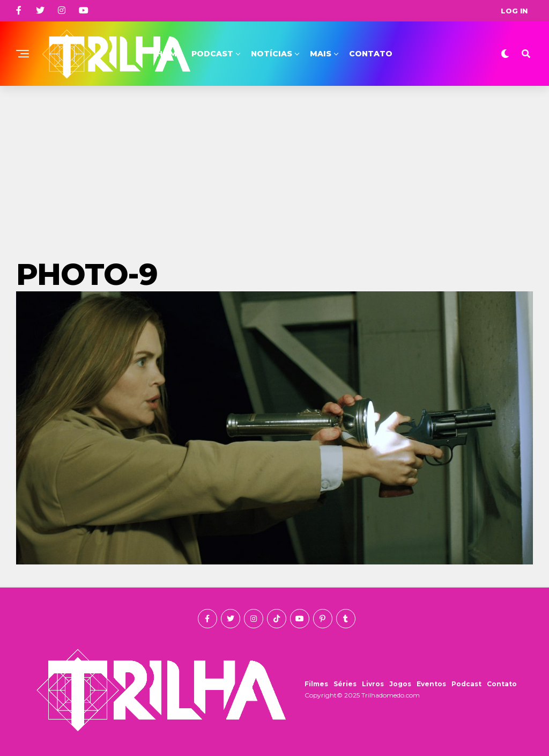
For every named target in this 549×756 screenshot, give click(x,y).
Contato (371, 54)
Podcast (212, 54)
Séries (345, 684)
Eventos (431, 684)
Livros (373, 684)
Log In (514, 11)
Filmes (316, 684)
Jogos (400, 684)
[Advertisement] (274, 166)
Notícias (272, 54)
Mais (321, 54)
